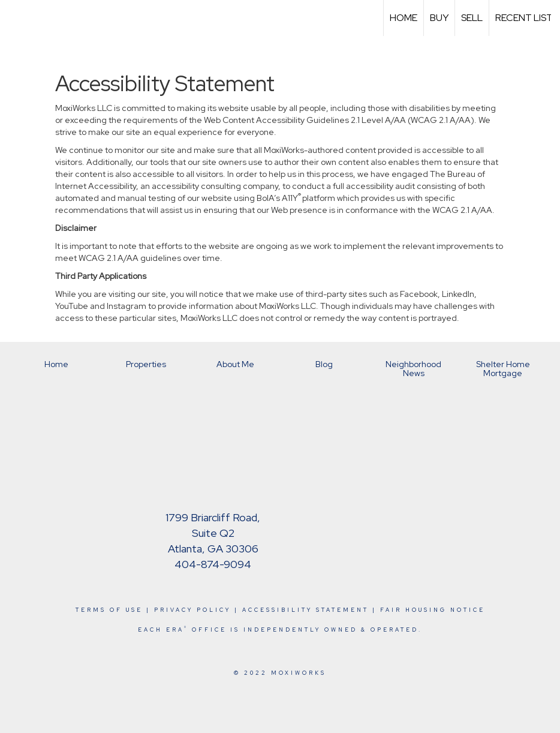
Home (404, 18)
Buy (439, 18)
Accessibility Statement (305, 610)
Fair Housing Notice (433, 610)
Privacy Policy (192, 610)
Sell (472, 18)
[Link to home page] (15, 18)
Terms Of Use (109, 610)
